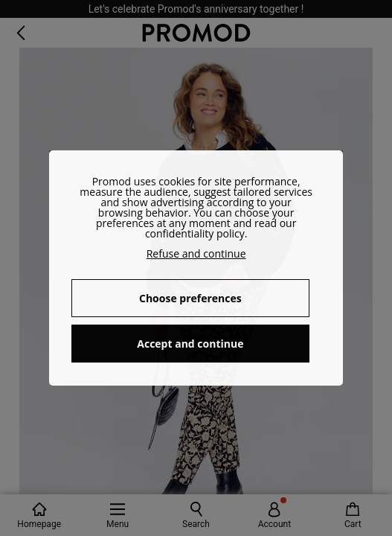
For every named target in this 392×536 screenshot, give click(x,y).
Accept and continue (190, 344)
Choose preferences (190, 298)
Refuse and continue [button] (196, 253)
